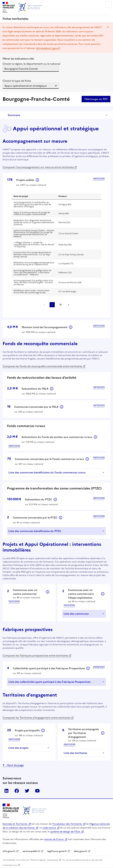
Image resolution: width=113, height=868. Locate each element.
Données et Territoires (15, 824)
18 (60, 305)
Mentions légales (38, 860)
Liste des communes (76, 614)
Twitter (27, 791)
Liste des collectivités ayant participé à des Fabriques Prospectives (49, 682)
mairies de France (54, 839)
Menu (108, 4)
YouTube (37, 791)
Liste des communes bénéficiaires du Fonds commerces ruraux (47, 472)
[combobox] (5, 69)
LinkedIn (6, 791)
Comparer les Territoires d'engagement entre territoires (37, 718)
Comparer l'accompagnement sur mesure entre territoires (38, 167)
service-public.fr (31, 851)
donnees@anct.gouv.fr (48, 48)
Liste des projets (18, 748)
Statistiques (53, 860)
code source (49, 828)
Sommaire (14, 115)
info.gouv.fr (9, 851)
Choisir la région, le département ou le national (31, 64)
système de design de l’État (65, 832)
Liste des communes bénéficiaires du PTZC (35, 531)
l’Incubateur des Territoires (67, 824)
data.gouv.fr (81, 851)
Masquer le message (108, 27)
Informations (37, 180)
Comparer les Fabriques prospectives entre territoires (35, 655)
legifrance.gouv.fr (57, 851)
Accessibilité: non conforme (16, 860)
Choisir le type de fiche (17, 81)
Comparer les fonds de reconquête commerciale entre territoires (42, 366)
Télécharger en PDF (96, 99)
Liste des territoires (75, 753)
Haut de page (15, 765)
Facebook (17, 791)
